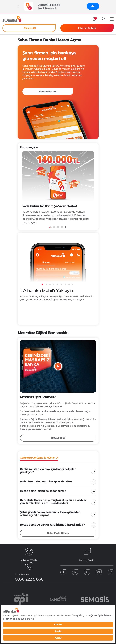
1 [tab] (42, 284)
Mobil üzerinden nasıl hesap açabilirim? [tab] (46, 482)
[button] (112, 19)
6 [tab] (61, 284)
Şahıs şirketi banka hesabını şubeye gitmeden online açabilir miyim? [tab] (50, 514)
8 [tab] (69, 284)
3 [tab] (58, 227)
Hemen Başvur (48, 91)
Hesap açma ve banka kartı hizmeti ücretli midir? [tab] (52, 525)
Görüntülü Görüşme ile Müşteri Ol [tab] (39, 458)
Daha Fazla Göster (58, 533)
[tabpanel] (58, 190)
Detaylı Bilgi (58, 438)
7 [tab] (65, 284)
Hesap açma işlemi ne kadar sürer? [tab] (43, 491)
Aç (93, 6)
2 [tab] (54, 227)
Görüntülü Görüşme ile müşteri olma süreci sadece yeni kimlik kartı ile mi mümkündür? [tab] (53, 502)
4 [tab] (62, 227)
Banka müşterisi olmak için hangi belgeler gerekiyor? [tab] (48, 471)
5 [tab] (58, 284)
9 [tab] (73, 284)
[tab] (54, 471)
